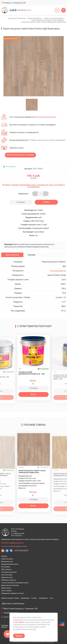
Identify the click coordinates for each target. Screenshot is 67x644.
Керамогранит (6, 588)
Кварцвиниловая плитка (10, 564)
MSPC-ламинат (6, 569)
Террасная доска (7, 577)
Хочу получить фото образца (20, 155)
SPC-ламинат (6, 567)
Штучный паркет (7, 575)
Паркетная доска (7, 559)
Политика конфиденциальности (12, 543)
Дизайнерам (25, 598)
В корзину (21, 202)
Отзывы (34, 598)
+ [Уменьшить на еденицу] (46, 194)
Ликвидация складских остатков (12, 593)
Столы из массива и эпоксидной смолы (15, 583)
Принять (19, 636)
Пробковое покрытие (8, 580)
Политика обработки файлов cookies (14, 546)
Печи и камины (6, 591)
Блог (52, 598)
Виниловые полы (7, 562)
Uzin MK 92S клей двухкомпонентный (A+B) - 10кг (32, 373)
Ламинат (4, 556)
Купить (46, 202)
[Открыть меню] (64, 10)
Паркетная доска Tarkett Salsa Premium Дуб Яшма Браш (32, 472)
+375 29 (24, 10)
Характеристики (12, 255)
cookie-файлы (19, 622)
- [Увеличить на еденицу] (35, 194)
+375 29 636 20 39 (21, 551)
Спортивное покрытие (9, 572)
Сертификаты (43, 598)
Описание (32, 255)
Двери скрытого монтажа (10, 585)
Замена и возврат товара (10, 598)
